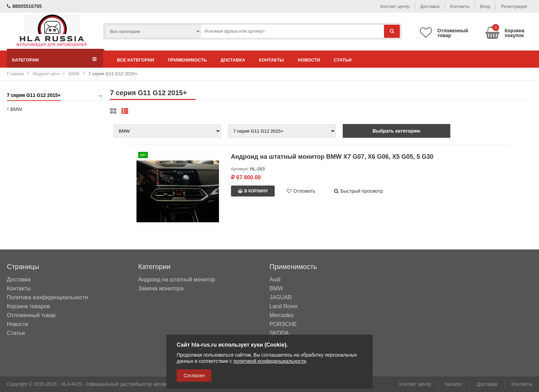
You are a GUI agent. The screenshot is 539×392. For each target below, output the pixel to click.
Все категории (136, 60)
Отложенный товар (31, 315)
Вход (485, 6)
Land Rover (284, 306)
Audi (275, 280)
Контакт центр (395, 6)
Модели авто (46, 74)
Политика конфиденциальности (47, 297)
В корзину (253, 191)
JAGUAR (281, 298)
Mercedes (282, 315)
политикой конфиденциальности (270, 361)
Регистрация (514, 6)
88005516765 (24, 6)
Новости (309, 60)
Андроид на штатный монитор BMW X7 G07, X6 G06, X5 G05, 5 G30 (332, 157)
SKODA (279, 333)
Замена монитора (161, 289)
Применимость (188, 60)
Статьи (343, 60)
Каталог (454, 384)
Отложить (301, 191)
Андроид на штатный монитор (177, 280)
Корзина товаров (28, 306)
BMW (74, 74)
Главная (15, 74)
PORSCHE (283, 324)
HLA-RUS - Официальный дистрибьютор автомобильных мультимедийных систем (153, 384)
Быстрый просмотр (359, 191)
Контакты (460, 6)
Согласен (194, 376)
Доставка (430, 6)
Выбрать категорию (397, 131)
